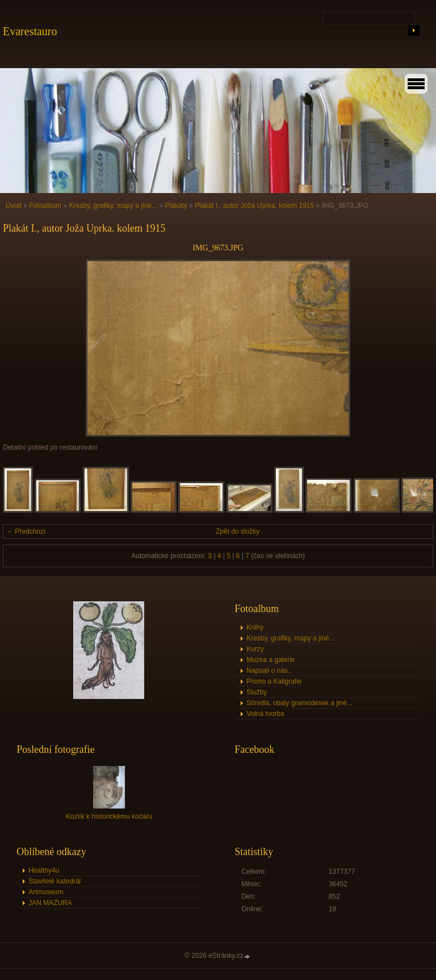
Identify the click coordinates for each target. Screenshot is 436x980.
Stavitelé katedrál (54, 881)
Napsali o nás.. (269, 671)
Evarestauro (30, 31)
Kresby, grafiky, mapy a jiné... (113, 206)
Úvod (14, 206)
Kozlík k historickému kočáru (109, 816)
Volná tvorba (265, 714)
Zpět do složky (238, 531)
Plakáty (176, 206)
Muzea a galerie (271, 660)
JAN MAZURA (50, 903)
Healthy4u (44, 870)
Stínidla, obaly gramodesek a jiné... (299, 703)
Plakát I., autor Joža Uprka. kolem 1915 (254, 206)
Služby (257, 692)
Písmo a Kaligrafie (274, 681)
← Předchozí (26, 531)
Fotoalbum (45, 206)
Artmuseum (46, 892)
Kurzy (255, 649)
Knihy (255, 627)
